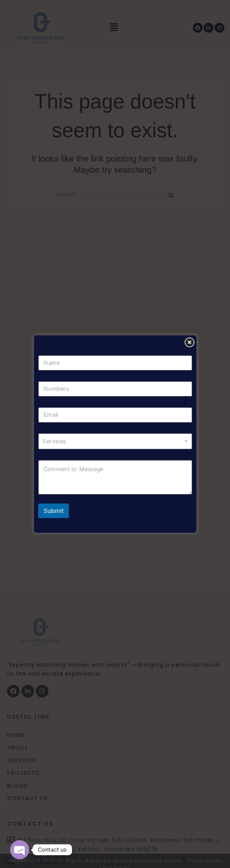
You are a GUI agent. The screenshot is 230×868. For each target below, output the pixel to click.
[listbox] (115, 440)
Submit (60, 503)
